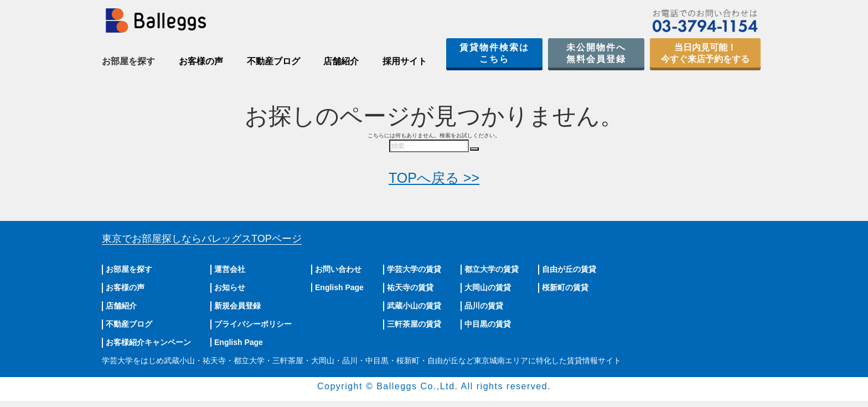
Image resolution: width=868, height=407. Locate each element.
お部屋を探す (129, 269)
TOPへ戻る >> (434, 178)
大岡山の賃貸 (488, 287)
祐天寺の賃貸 (410, 287)
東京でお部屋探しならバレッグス (202, 239)
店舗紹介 (341, 61)
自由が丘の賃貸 (569, 269)
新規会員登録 (237, 306)
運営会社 (230, 269)
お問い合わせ (338, 269)
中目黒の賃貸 (488, 324)
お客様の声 (201, 61)
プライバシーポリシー (253, 324)
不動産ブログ (273, 61)
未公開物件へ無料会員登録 (596, 53)
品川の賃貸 (484, 306)
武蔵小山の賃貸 (414, 306)
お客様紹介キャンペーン (148, 342)
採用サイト (405, 61)
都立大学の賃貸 (492, 269)
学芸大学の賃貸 (414, 269)
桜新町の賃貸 (565, 287)
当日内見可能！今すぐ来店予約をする (705, 53)
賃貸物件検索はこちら (494, 53)
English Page (239, 342)
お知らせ (230, 287)
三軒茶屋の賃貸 (414, 324)
